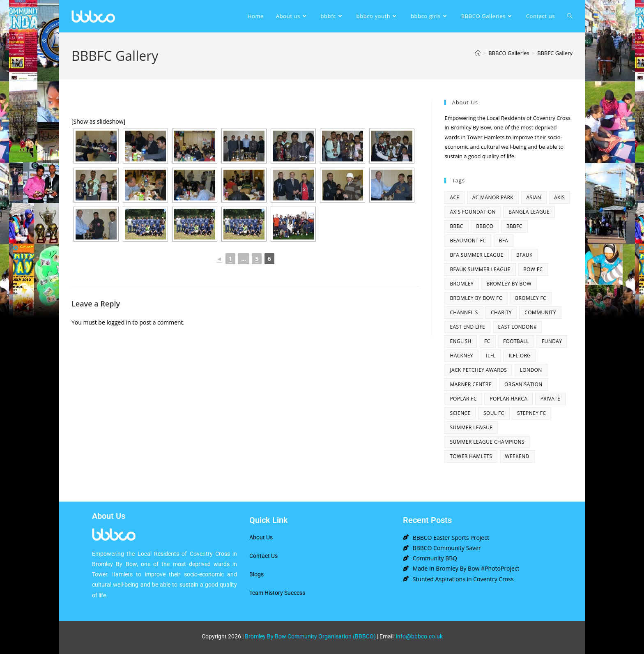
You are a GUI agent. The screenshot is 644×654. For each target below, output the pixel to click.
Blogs (256, 574)
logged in (118, 322)
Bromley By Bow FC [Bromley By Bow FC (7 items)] (476, 298)
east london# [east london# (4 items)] (518, 327)
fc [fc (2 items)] (487, 341)
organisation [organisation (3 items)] (523, 384)
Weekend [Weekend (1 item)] (517, 456)
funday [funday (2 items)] (552, 341)
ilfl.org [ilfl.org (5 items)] (520, 356)
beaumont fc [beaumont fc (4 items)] (468, 241)
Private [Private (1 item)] (551, 399)
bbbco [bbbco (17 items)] (485, 226)
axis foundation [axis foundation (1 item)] (473, 212)
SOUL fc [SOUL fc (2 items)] (494, 413)
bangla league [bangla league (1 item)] (529, 212)
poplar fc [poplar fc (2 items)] (463, 399)
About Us (261, 537)
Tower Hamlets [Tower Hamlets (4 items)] (471, 456)
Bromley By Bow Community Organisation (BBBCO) (310, 636)
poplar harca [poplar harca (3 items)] (508, 399)
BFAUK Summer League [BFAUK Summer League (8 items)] (480, 269)
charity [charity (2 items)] (501, 312)
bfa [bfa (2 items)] (504, 241)
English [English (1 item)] (460, 341)
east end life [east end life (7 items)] (467, 327)
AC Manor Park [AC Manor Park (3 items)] (493, 197)
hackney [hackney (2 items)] (461, 356)
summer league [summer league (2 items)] (471, 427)
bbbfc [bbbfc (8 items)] (514, 226)
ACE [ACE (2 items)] (454, 197)
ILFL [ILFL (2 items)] (491, 356)
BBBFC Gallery (555, 53)
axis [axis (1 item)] (559, 197)
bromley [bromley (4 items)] (462, 284)
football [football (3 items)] (516, 341)
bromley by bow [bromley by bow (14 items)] (509, 284)
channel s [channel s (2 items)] (464, 312)
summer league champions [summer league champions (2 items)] (487, 442)
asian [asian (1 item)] (534, 197)
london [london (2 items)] (531, 370)
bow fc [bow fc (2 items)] (533, 269)
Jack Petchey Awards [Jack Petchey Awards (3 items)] (478, 370)
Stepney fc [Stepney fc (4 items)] (531, 413)
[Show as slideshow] (98, 121)
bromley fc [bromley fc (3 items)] (531, 298)
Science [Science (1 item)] (460, 413)
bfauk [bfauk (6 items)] (524, 255)
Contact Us (263, 556)
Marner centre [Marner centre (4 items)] (470, 384)
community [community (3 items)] (540, 312)
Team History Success (277, 593)
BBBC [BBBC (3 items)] (456, 226)
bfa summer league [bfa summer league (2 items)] (476, 255)
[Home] (478, 53)
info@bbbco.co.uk (419, 636)
